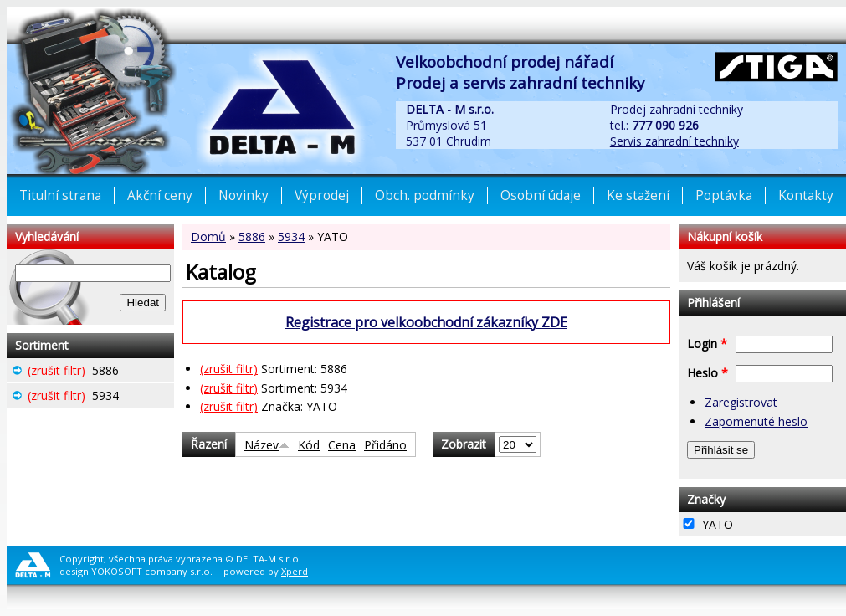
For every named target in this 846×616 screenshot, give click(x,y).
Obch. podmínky (425, 195)
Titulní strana (60, 195)
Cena (342, 445)
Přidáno (385, 445)
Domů (208, 236)
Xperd (295, 571)
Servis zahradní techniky (674, 141)
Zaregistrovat (741, 402)
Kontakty (806, 195)
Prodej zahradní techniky (677, 109)
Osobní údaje (541, 195)
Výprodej (322, 195)
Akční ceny (160, 195)
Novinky (244, 195)
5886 (252, 236)
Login (707, 344)
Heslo (708, 373)
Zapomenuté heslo (756, 421)
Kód (309, 445)
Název (267, 445)
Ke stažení (638, 195)
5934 (291, 236)
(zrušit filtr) (229, 369)
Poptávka (724, 195)
